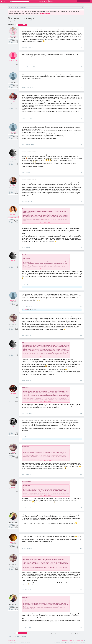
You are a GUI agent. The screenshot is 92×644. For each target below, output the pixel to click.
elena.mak (33, 439)
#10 (81, 307)
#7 (81, 201)
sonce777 (13, 186)
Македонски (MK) (11, 640)
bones (13, 158)
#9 (81, 284)
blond (13, 521)
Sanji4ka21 (13, 543)
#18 (81, 549)
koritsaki (13, 215)
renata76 (13, 301)
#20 (81, 628)
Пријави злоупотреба (59, 642)
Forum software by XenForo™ (19, 642)
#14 (81, 436)
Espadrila (28, 439)
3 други (38, 439)
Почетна (75, 640)
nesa (13, 427)
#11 (81, 336)
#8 (81, 248)
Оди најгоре (80, 640)
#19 (81, 590)
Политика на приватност (79, 642)
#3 (81, 87)
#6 (81, 173)
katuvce (13, 81)
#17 (81, 529)
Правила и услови (69, 642)
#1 (81, 47)
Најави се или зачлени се (84, 1)
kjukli (25, 439)
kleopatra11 (13, 61)
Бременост (17, 21)
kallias (13, 323)
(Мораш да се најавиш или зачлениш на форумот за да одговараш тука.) (68, 633)
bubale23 (29, 21)
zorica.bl (13, 132)
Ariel (13, 102)
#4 (81, 119)
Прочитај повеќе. (45, 13)
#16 (81, 508)
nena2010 (13, 394)
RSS (84, 640)
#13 (81, 414)
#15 (81, 474)
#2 (81, 67)
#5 (81, 145)
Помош (70, 640)
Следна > (25, 25)
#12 (81, 380)
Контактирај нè (65, 640)
